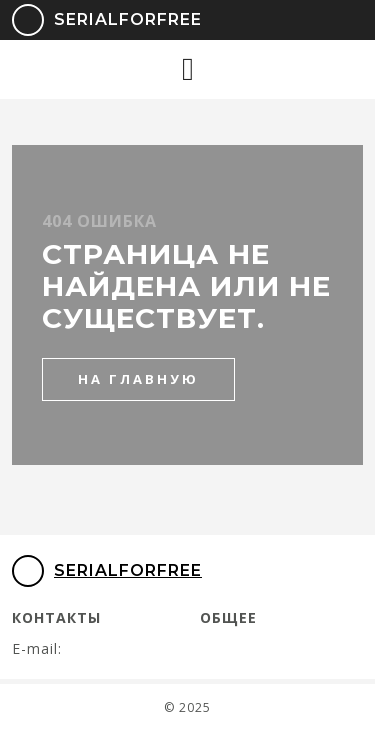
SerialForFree (93, 20)
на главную (138, 379)
